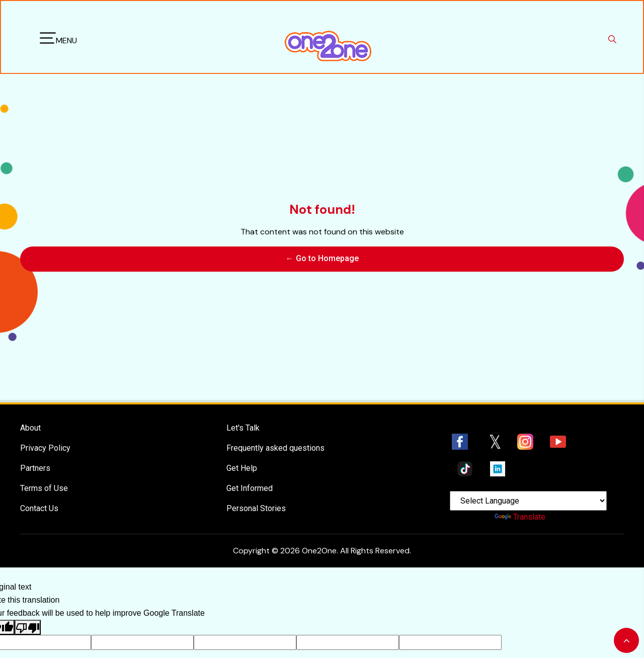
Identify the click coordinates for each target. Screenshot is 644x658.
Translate (520, 492)
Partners (35, 443)
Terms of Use (44, 464)
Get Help (242, 443)
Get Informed (250, 464)
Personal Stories (256, 484)
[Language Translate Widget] (528, 476)
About (30, 403)
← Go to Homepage (322, 246)
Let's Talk (243, 403)
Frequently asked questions (275, 423)
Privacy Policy (45, 423)
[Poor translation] (28, 603)
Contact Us (39, 484)
